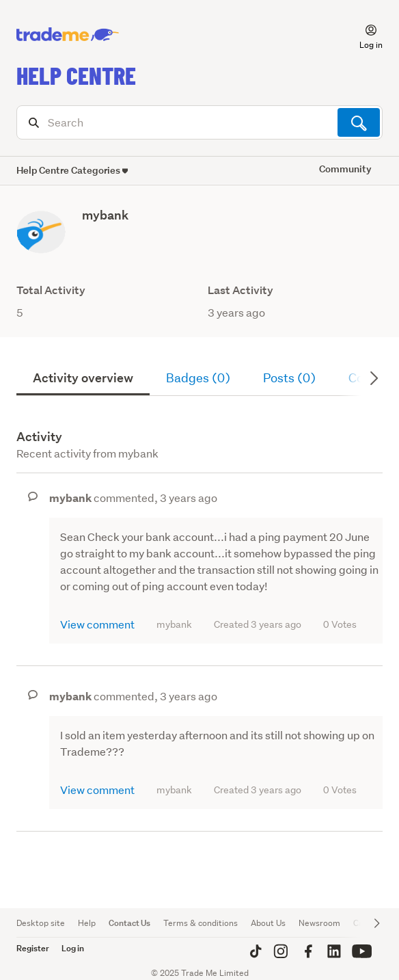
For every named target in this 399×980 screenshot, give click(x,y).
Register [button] (33, 948)
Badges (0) (198, 378)
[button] (363, 35)
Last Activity (240, 290)
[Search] (199, 122)
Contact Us (129, 923)
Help (87, 923)
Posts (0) (289, 378)
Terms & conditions (201, 923)
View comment (97, 624)
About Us (268, 923)
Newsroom (319, 923)
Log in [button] (73, 948)
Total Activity (51, 290)
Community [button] (345, 169)
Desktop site (41, 923)
